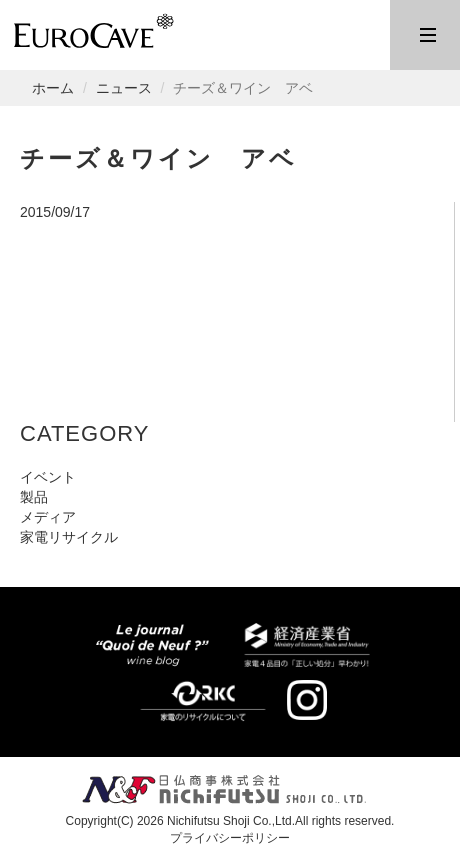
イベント (48, 477)
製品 (34, 497)
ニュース (124, 88)
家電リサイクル (69, 537)
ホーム (53, 88)
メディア (48, 517)
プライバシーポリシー (230, 838)
